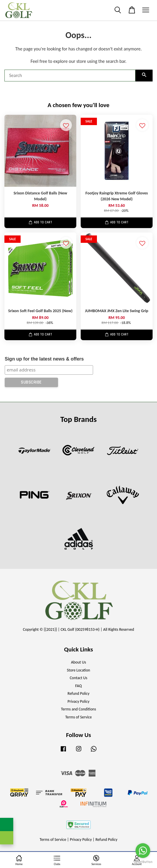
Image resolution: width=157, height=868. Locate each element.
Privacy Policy (78, 701)
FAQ (78, 686)
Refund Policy (78, 693)
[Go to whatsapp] (143, 851)
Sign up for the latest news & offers (44, 359)
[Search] (70, 76)
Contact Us (79, 678)
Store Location (78, 670)
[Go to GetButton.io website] (143, 862)
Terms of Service (78, 717)
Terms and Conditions (78, 709)
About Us (78, 662)
